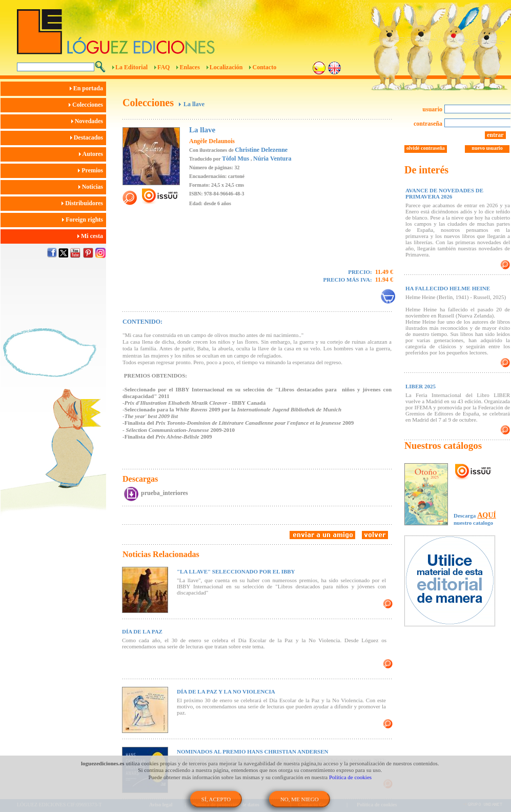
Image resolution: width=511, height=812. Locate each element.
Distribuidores (84, 203)
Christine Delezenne (261, 150)
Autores (93, 154)
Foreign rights (84, 220)
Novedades (89, 121)
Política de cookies (350, 777)
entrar (495, 135)
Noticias (92, 187)
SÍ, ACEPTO (216, 799)
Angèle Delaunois (212, 141)
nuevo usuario (487, 148)
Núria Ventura (272, 159)
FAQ (163, 67)
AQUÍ (487, 515)
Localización (226, 67)
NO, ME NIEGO (300, 799)
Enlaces (189, 67)
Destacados (88, 137)
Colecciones (87, 105)
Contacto (264, 67)
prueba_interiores (165, 493)
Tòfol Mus (236, 159)
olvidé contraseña (426, 148)
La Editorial (131, 67)
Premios (92, 170)
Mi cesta (92, 236)
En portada (88, 88)
